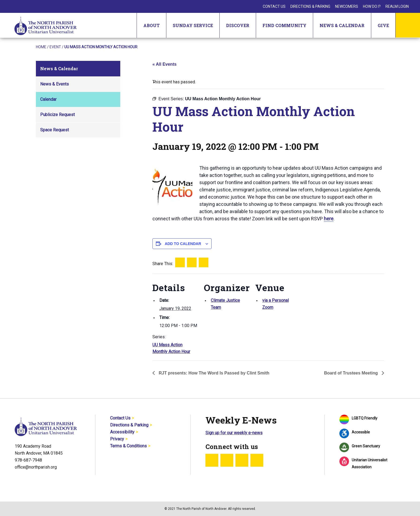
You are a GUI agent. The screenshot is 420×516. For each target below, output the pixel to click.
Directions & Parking (310, 6)
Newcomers (347, 6)
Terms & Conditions (128, 446)
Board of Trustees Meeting (352, 373)
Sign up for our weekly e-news (234, 433)
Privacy (117, 439)
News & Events (55, 84)
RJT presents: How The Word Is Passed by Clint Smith (213, 373)
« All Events (164, 64)
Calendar (48, 99)
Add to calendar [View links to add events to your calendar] (183, 244)
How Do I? (372, 6)
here (329, 219)
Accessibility (122, 432)
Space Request (55, 130)
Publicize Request (57, 115)
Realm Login (397, 6)
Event (55, 47)
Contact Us (274, 6)
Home (41, 47)
